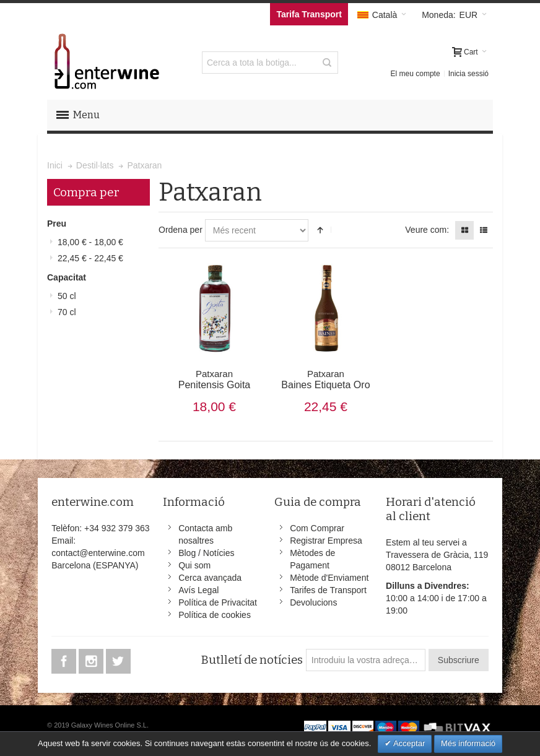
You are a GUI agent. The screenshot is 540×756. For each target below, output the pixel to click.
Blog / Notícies (206, 553)
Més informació (468, 743)
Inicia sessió (468, 74)
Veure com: (427, 230)
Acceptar (408, 743)
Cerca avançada (210, 578)
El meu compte (416, 74)
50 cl (67, 296)
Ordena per (181, 230)
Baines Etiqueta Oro (325, 380)
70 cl (67, 312)
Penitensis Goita (214, 380)
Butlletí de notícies (252, 660)
